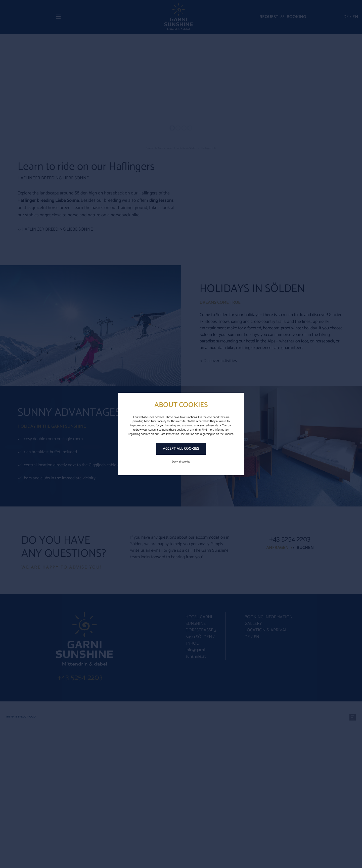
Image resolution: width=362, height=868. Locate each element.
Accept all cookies (181, 449)
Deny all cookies (181, 462)
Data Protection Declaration (177, 434)
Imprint (229, 434)
